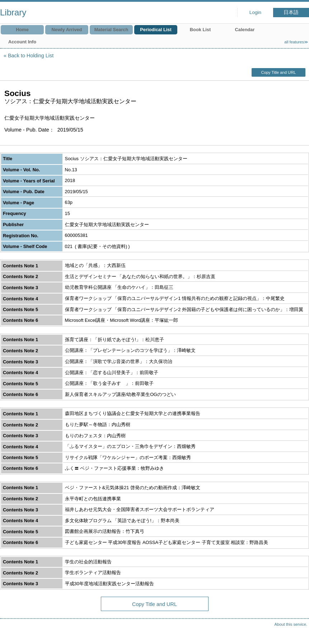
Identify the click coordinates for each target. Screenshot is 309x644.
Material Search (111, 30)
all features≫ (296, 42)
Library (13, 12)
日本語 (291, 12)
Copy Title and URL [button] (278, 72)
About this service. (291, 624)
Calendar (245, 30)
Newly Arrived (67, 30)
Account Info (22, 42)
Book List (200, 30)
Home (22, 30)
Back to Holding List (31, 56)
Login (255, 12)
